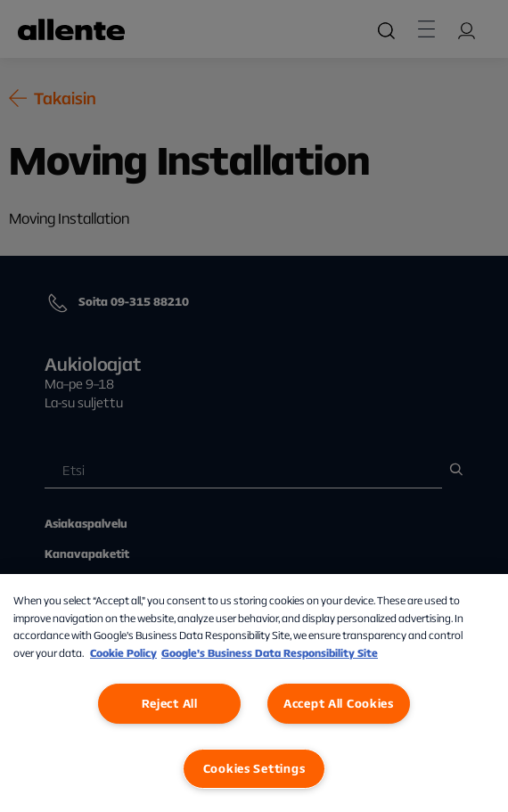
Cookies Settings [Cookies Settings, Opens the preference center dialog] (254, 768)
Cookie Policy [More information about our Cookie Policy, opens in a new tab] (123, 653)
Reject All (170, 703)
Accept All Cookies (339, 703)
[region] (254, 693)
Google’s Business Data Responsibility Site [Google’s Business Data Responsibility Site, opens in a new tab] (270, 653)
